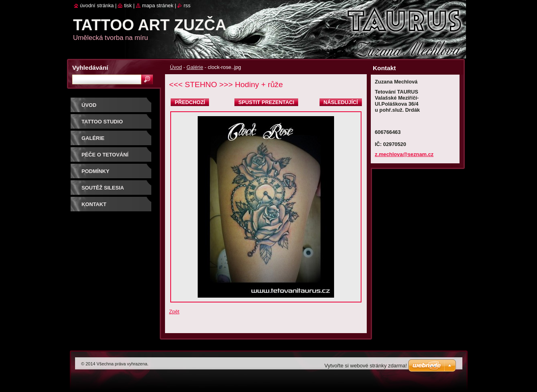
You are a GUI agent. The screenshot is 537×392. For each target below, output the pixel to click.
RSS (187, 5)
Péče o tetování (105, 155)
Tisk (128, 5)
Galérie (195, 67)
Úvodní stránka (97, 5)
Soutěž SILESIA (103, 188)
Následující (341, 102)
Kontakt (94, 204)
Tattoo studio (102, 122)
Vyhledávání (90, 68)
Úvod (176, 67)
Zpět (174, 312)
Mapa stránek (158, 5)
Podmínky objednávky (99, 174)
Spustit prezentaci (266, 102)
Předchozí (190, 102)
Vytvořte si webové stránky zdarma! (366, 366)
